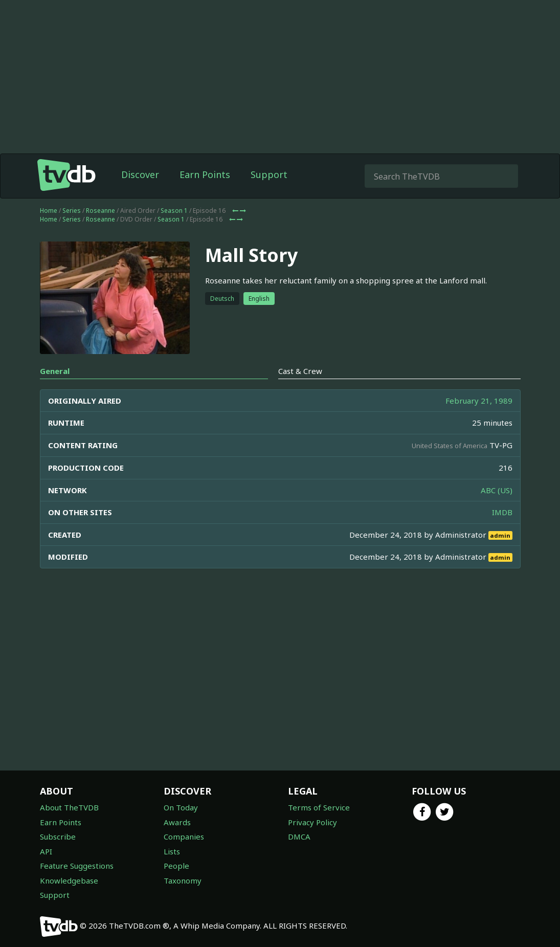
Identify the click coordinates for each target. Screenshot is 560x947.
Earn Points (205, 174)
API (46, 851)
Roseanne (100, 211)
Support (269, 174)
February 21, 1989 (479, 401)
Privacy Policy (312, 822)
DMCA (299, 836)
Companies (184, 836)
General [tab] (55, 371)
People (176, 866)
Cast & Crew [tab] (300, 371)
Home (49, 211)
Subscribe (58, 836)
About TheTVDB (69, 807)
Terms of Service (319, 807)
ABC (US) (497, 490)
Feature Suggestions (77, 866)
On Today (181, 807)
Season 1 (174, 211)
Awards (177, 822)
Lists (172, 851)
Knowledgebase (69, 880)
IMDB (502, 512)
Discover (140, 174)
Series (72, 211)
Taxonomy (183, 880)
